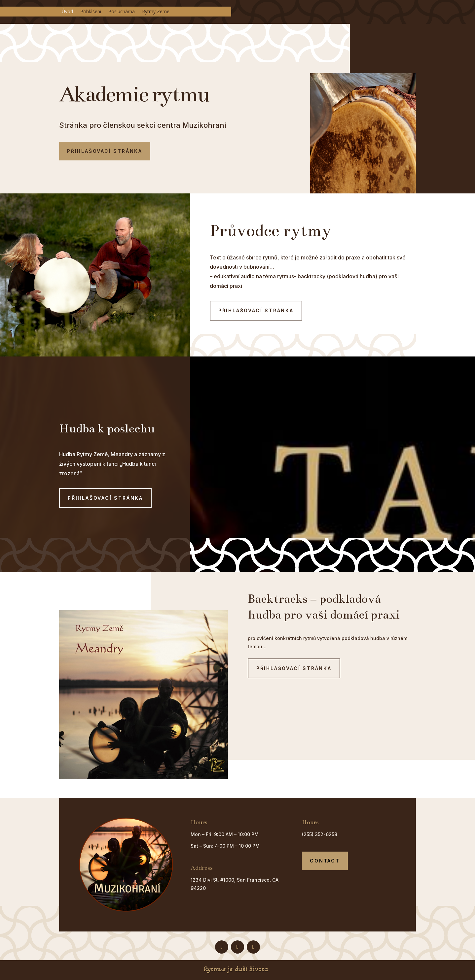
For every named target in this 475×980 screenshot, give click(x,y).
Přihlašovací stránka (105, 151)
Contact (325, 861)
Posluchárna (122, 12)
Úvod (67, 12)
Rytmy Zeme (156, 12)
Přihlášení (91, 12)
